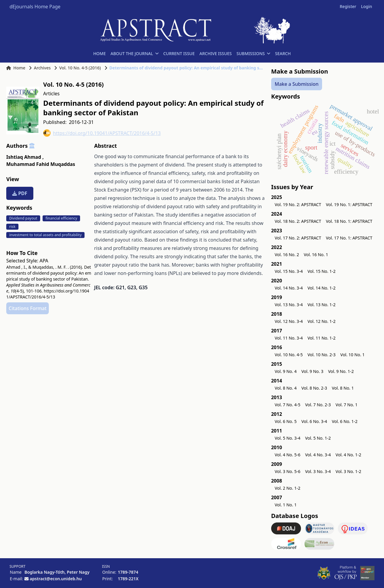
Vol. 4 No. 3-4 (318, 455)
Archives (42, 68)
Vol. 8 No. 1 (343, 388)
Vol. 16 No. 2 (287, 255)
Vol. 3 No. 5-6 (288, 471)
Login (367, 6)
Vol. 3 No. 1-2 (348, 471)
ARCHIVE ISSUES (216, 53)
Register (348, 6)
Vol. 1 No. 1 (286, 505)
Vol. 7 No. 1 (346, 405)
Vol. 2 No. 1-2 (288, 488)
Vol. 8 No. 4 (286, 388)
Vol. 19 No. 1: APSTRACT (349, 204)
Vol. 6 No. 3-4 (314, 421)
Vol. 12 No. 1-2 (321, 321)
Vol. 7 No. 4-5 (288, 405)
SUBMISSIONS (253, 53)
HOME (99, 53)
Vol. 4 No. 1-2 (348, 455)
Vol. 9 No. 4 (286, 371)
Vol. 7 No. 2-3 (318, 405)
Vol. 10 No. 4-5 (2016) (80, 68)
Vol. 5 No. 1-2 (318, 438)
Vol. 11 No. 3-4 (289, 338)
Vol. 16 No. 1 (316, 255)
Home (16, 68)
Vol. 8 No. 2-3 (314, 388)
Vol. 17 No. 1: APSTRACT (349, 238)
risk (12, 227)
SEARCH (283, 53)
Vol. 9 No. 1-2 (341, 371)
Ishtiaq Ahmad (25, 157)
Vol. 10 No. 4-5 (289, 355)
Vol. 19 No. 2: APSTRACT (298, 204)
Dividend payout (23, 218)
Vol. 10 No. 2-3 (321, 355)
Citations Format (28, 308)
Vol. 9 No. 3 (312, 371)
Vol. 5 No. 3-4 (288, 438)
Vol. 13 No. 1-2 (321, 305)
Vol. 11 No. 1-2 (321, 338)
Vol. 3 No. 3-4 (318, 471)
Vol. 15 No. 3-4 (289, 271)
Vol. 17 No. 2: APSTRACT (298, 238)
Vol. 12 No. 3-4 (289, 321)
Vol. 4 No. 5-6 (288, 455)
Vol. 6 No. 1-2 (345, 421)
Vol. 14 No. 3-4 (289, 288)
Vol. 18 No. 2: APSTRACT (298, 221)
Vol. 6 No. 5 (286, 421)
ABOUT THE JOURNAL (134, 53)
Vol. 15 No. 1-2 (321, 271)
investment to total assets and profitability (45, 235)
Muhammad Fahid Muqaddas (41, 164)
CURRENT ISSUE (179, 53)
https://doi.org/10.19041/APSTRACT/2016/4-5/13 (102, 133)
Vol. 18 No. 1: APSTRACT (349, 221)
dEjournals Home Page (35, 7)
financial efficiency (61, 218)
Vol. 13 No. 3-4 (289, 305)
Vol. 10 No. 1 (352, 355)
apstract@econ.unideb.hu (56, 579)
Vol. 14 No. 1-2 (321, 288)
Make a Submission (297, 84)
